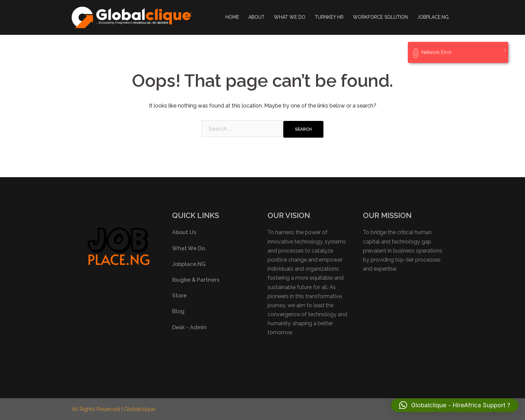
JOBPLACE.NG (433, 17)
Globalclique (139, 409)
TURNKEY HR (329, 17)
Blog (178, 311)
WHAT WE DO (290, 17)
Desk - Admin (189, 327)
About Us (184, 232)
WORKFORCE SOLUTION (380, 17)
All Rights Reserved (96, 409)
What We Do (189, 248)
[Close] (505, 50)
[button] (455, 405)
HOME (232, 17)
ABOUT (256, 17)
